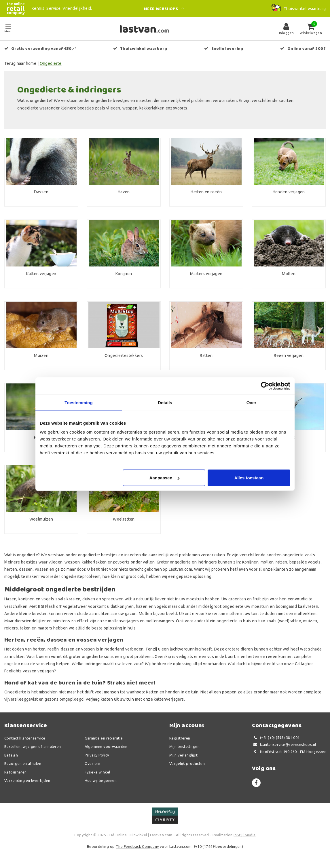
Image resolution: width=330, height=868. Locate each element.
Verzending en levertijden (27, 780)
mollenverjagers (123, 621)
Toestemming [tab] (79, 402)
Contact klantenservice (25, 738)
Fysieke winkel (97, 772)
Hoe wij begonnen (101, 780)
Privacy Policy (97, 755)
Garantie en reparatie (104, 738)
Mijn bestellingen (184, 746)
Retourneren (16, 772)
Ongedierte (51, 63)
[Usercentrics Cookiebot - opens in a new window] (265, 386)
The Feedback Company (137, 846)
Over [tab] (252, 402)
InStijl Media (244, 835)
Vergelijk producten (187, 763)
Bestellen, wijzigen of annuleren (33, 746)
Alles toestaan (249, 478)
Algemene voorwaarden (106, 746)
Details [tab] (165, 402)
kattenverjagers (169, 699)
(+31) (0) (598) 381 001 (276, 738)
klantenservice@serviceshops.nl (284, 745)
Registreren (180, 738)
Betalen (11, 755)
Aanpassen (164, 478)
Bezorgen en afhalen (23, 763)
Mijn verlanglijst (183, 755)
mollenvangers (160, 621)
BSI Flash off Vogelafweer (63, 606)
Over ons (93, 763)
